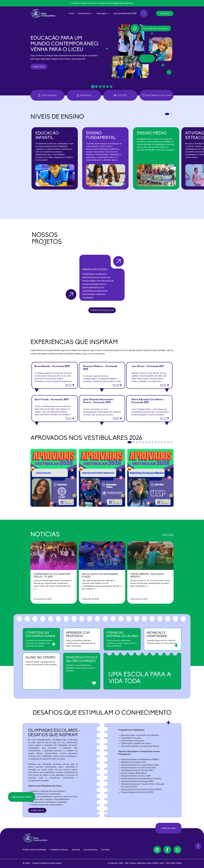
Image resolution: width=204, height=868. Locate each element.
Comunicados (90, 850)
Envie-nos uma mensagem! (155, 28)
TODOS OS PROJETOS (102, 310)
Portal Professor (49, 95)
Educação (102, 13)
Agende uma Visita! (22, 797)
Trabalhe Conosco (59, 850)
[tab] (93, 87)
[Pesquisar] (144, 14)
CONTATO (165, 13)
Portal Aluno (86, 95)
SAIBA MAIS (39, 67)
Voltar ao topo (168, 828)
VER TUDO (168, 535)
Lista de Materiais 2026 (125, 13)
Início (71, 13)
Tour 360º (122, 95)
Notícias (76, 850)
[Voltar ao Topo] (198, 845)
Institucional (84, 13)
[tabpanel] (55, 158)
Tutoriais (105, 850)
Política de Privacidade (34, 850)
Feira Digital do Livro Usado (158, 95)
